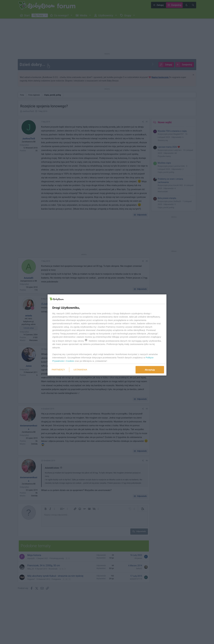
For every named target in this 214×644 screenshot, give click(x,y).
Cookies (70, 361)
